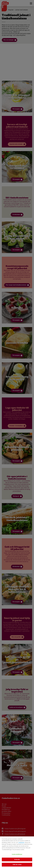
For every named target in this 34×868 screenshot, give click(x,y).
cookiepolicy (21, 843)
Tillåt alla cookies (17, 865)
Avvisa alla (17, 859)
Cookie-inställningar (17, 854)
